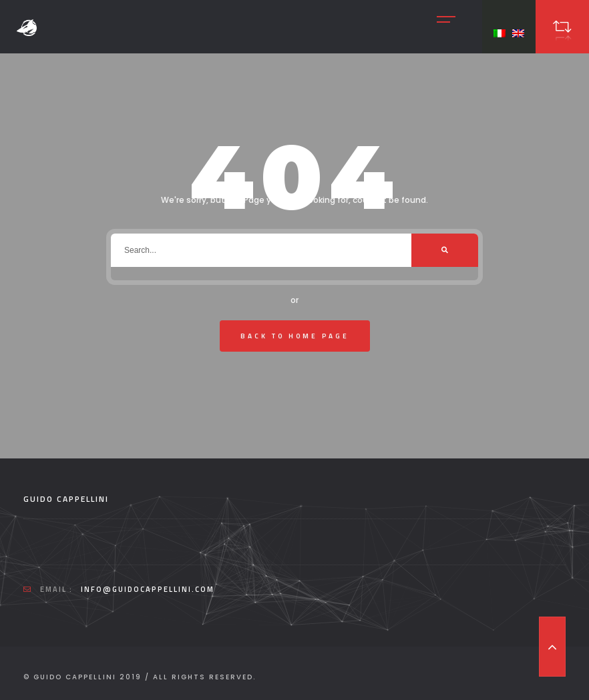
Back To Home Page (295, 336)
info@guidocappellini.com (148, 589)
